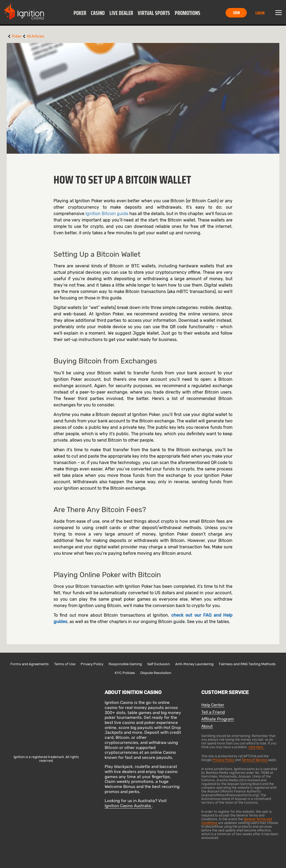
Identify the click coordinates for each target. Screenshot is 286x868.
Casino (98, 13)
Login (260, 13)
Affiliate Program (218, 719)
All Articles (35, 36)
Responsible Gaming (125, 664)
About (207, 726)
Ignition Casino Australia (128, 806)
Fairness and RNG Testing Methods (247, 664)
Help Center (213, 705)
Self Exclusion (159, 664)
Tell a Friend (213, 712)
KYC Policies (125, 673)
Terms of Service (255, 760)
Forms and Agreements (30, 664)
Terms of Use (65, 664)
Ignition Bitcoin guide (107, 214)
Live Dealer (121, 13)
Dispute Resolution (156, 673)
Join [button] (236, 13)
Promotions (187, 13)
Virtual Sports (154, 13)
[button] (80, 13)
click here (256, 747)
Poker (80, 13)
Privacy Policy (92, 664)
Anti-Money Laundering (194, 664)
